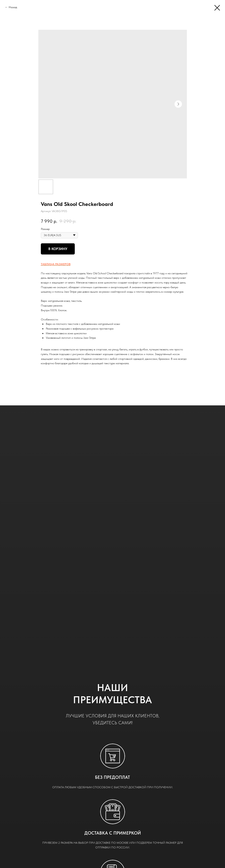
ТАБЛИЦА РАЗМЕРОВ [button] (56, 264)
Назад (13, 7)
